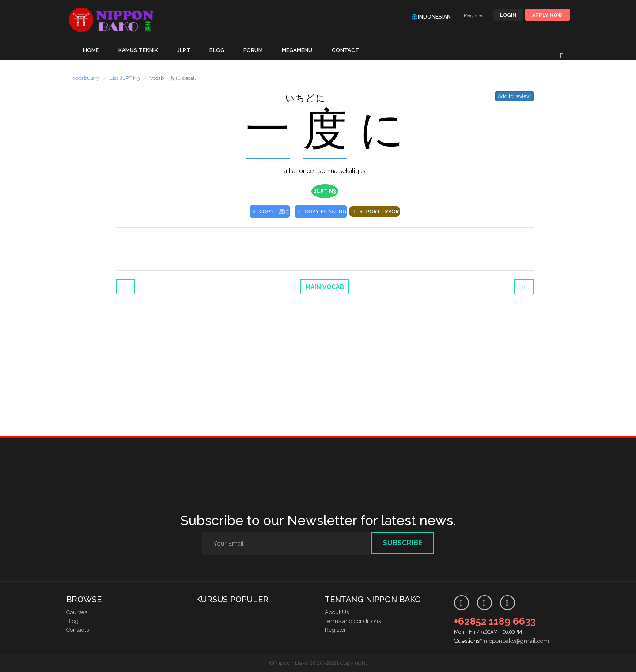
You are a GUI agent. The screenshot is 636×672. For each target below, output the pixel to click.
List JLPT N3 (125, 78)
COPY (270, 211)
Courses (77, 612)
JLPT (184, 50)
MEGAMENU (297, 50)
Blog (72, 621)
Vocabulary (86, 78)
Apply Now (547, 15)
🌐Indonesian (431, 17)
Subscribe (403, 543)
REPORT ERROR (375, 211)
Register (474, 15)
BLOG (217, 50)
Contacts (78, 630)
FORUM (253, 50)
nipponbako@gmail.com (516, 641)
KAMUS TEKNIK (138, 50)
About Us (337, 612)
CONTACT (345, 50)
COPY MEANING (321, 211)
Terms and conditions (353, 621)
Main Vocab (325, 287)
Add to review (514, 96)
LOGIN (508, 15)
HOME (91, 50)
